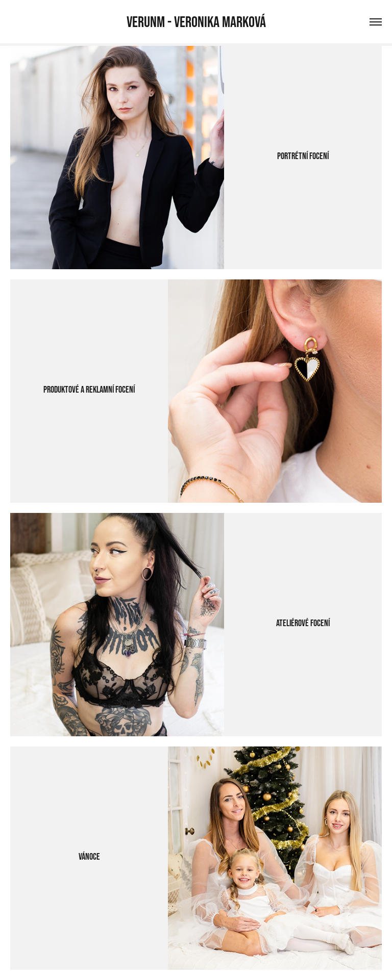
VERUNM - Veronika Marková (196, 22)
